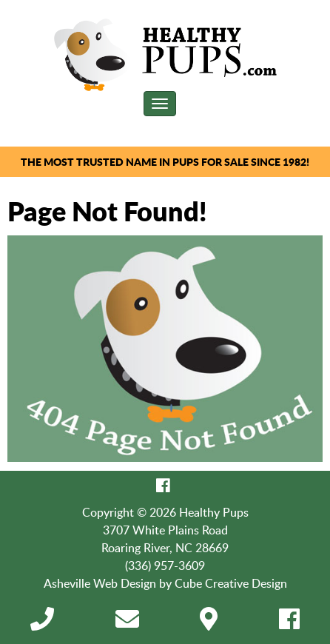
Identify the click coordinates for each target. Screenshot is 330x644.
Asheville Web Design (100, 583)
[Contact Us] (127, 623)
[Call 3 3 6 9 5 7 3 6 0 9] (42, 623)
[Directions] (209, 623)
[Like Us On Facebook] (163, 486)
